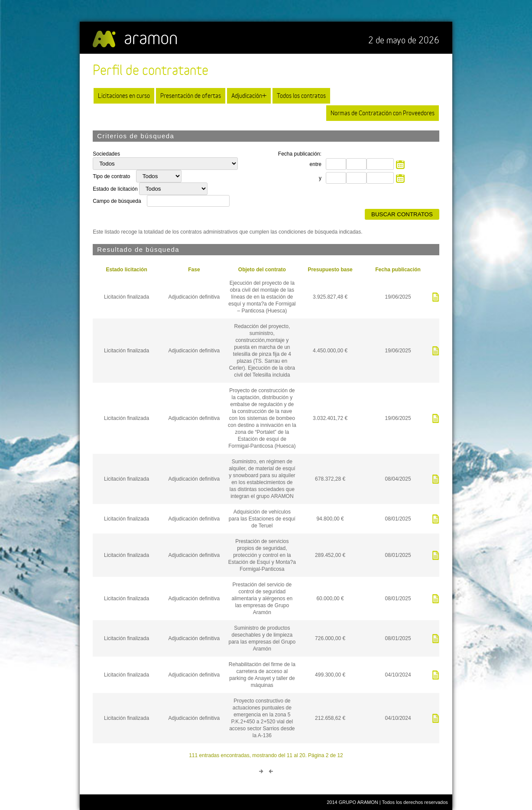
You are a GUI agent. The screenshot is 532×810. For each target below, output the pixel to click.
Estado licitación (126, 270)
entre (316, 164)
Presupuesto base (330, 270)
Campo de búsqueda (117, 201)
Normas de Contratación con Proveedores (383, 113)
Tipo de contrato (112, 176)
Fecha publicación (398, 270)
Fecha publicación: (300, 154)
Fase (194, 270)
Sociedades (106, 154)
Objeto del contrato (262, 270)
